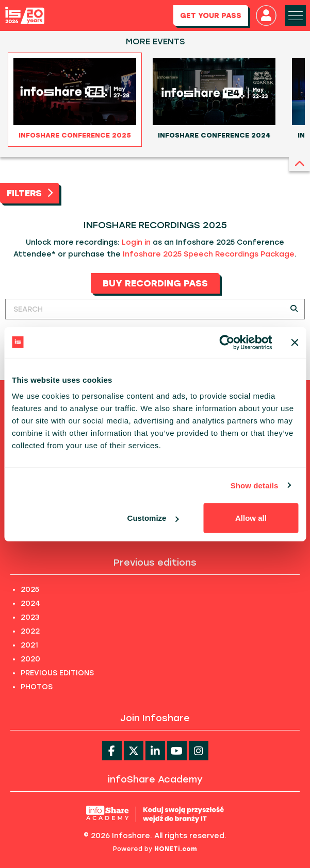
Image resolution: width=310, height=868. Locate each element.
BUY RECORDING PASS (155, 283)
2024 (30, 603)
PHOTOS (37, 687)
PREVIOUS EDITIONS (57, 673)
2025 (30, 590)
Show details (255, 485)
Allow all (251, 518)
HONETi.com (176, 849)
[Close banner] (295, 342)
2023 (30, 617)
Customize (153, 518)
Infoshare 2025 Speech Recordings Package (209, 254)
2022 (30, 631)
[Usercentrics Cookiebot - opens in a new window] (227, 342)
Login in (136, 242)
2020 (30, 659)
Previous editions (155, 563)
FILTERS (30, 193)
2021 (29, 645)
